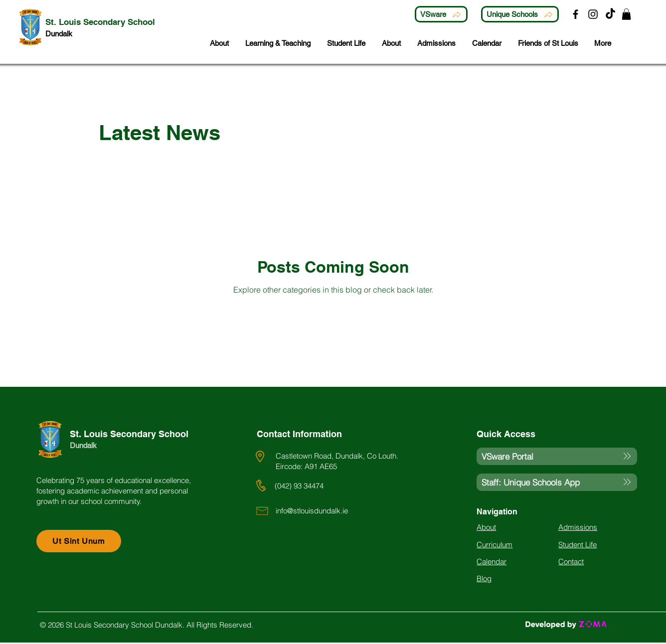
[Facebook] (576, 14)
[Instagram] (593, 14)
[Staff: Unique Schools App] (557, 482)
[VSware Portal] (557, 456)
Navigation (497, 512)
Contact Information (299, 434)
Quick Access (506, 434)
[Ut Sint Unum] (79, 541)
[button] (626, 14)
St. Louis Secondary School (129, 434)
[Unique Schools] (520, 14)
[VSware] (441, 14)
